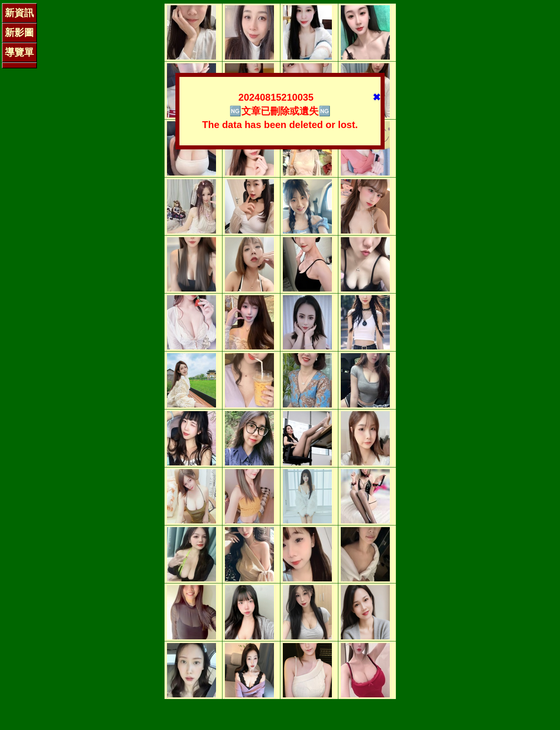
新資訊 (19, 13)
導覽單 (19, 52)
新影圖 (19, 32)
